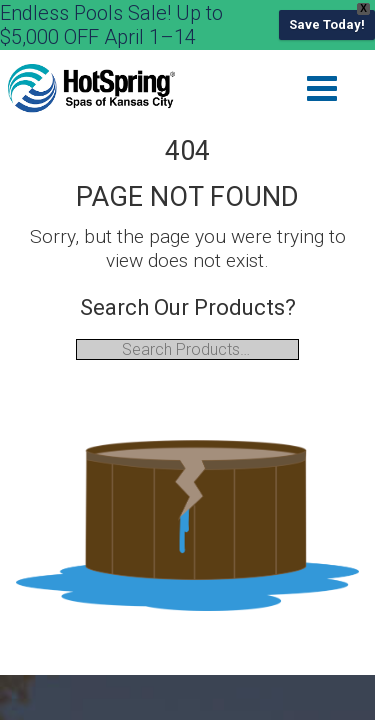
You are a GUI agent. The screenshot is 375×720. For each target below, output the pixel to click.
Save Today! (327, 24)
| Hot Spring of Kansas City (92, 89)
